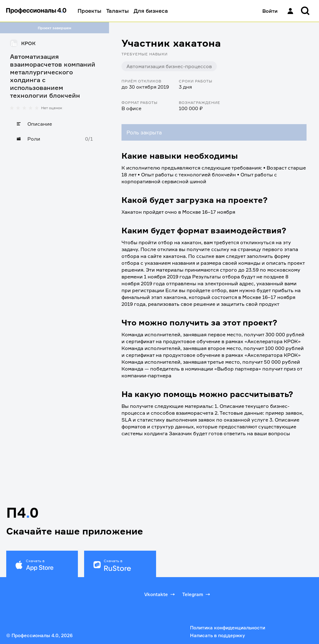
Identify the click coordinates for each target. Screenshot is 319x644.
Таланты (117, 11)
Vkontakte (160, 594)
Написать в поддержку (217, 635)
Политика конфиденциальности (228, 628)
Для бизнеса (151, 11)
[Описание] (55, 124)
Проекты (89, 11)
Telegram (197, 594)
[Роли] (55, 139)
